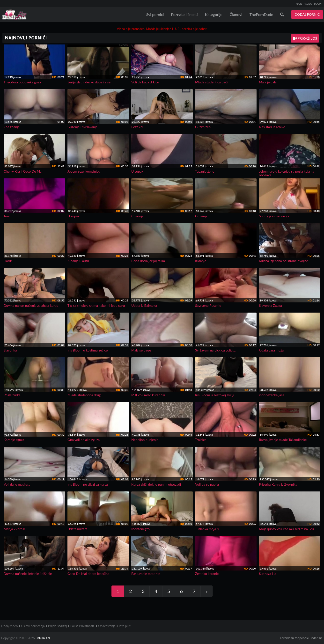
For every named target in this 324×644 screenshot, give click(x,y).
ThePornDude (261, 14)
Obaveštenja (107, 626)
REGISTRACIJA (304, 4)
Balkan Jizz (43, 638)
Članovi (236, 14)
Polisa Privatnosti (82, 626)
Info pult (125, 626)
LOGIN (318, 4)
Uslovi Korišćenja (33, 626)
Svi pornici (155, 14)
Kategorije (214, 14)
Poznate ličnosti (184, 14)
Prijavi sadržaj (58, 626)
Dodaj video (9, 626)
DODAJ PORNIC (307, 14)
